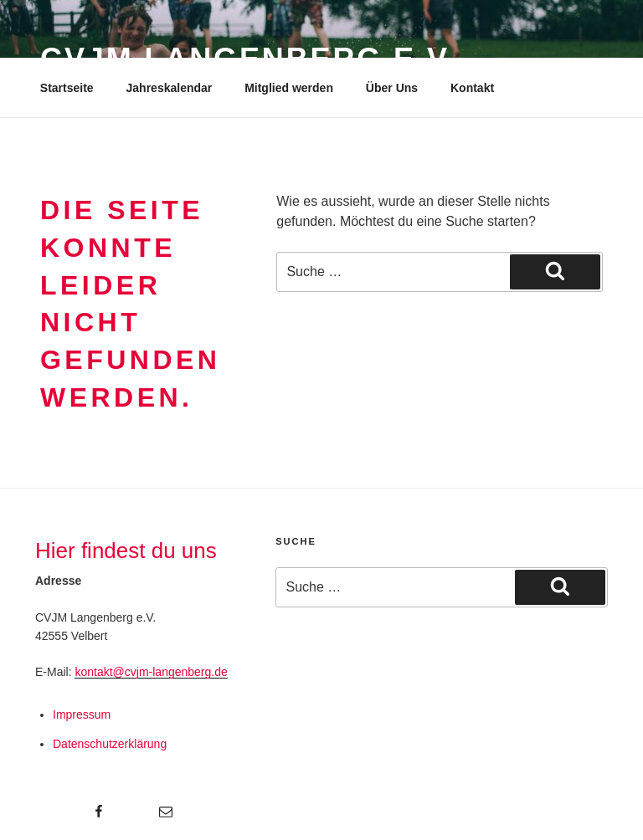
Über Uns (392, 88)
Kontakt (472, 88)
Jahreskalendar (170, 88)
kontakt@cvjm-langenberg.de (151, 672)
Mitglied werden (289, 88)
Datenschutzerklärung (110, 744)
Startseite (67, 88)
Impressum (82, 715)
